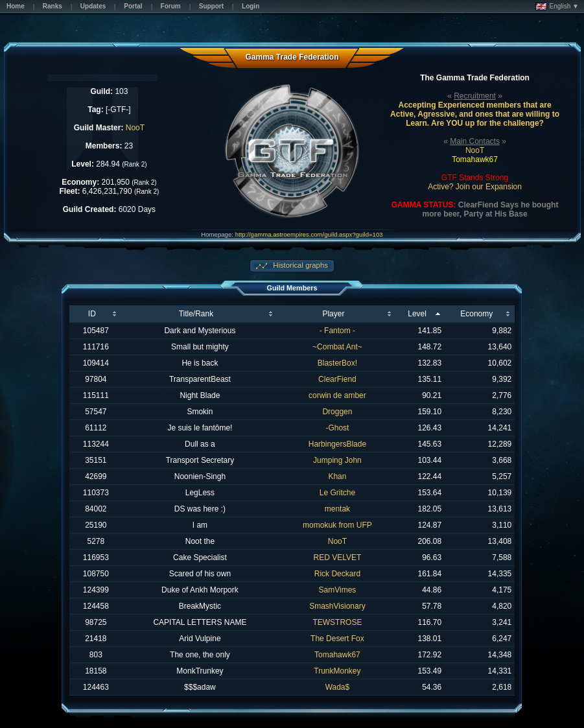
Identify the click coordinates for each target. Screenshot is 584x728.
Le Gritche (337, 493)
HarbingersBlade (337, 444)
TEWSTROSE (337, 622)
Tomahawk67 (337, 655)
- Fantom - (337, 331)
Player (333, 314)
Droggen (337, 412)
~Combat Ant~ (337, 347)
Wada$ (338, 687)
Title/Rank (196, 314)
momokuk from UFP (337, 525)
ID (92, 314)
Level (417, 314)
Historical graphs (299, 265)
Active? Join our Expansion (475, 187)
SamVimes (338, 590)
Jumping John (337, 460)
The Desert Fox (337, 639)
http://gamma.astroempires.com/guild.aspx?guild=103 (309, 234)
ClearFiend (337, 379)
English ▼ (557, 6)
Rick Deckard (337, 574)
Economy (476, 314)
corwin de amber (337, 395)
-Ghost (337, 428)
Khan (337, 476)
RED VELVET (338, 558)
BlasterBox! (337, 363)
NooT (135, 128)
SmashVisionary (337, 606)
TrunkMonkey (337, 671)
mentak (337, 509)
